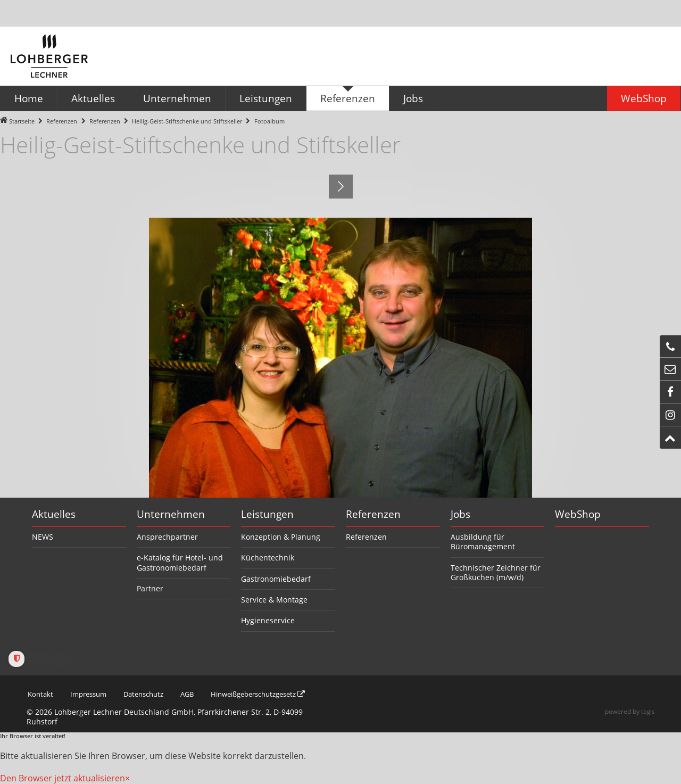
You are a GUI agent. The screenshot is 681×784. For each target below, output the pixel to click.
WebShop (578, 514)
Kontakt (40, 694)
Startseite (22, 121)
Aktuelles (54, 514)
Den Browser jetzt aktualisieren (63, 778)
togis (647, 711)
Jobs (460, 514)
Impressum (91, 694)
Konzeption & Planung (281, 537)
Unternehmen (171, 514)
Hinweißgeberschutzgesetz (275, 694)
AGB (197, 694)
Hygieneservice (268, 620)
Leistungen (267, 514)
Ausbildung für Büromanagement (483, 542)
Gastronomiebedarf (276, 579)
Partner (150, 588)
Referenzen (62, 121)
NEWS (43, 537)
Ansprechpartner (167, 537)
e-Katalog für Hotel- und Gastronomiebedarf (180, 562)
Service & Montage (274, 600)
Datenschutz (151, 694)
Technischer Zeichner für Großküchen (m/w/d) (496, 572)
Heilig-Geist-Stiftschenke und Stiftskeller (187, 121)
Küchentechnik (268, 558)
